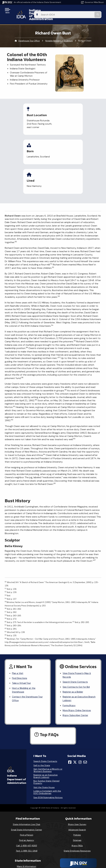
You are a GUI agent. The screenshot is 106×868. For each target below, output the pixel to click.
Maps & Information (27, 834)
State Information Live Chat (27, 792)
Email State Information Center (27, 797)
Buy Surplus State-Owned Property (46, 750)
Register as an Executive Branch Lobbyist (80, 665)
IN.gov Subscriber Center (76, 683)
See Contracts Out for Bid (77, 653)
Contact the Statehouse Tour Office (28, 665)
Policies (77, 803)
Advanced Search (77, 797)
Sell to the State (42, 733)
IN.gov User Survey (77, 792)
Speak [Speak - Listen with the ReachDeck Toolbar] (77, 854)
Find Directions (20, 644)
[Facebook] (70, 730)
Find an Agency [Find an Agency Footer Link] (27, 808)
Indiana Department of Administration (43, 12)
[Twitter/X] (75, 730)
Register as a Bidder (73, 658)
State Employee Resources (77, 819)
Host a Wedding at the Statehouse (24, 656)
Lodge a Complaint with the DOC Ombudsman (47, 760)
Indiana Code (27, 850)
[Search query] (89, 12)
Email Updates (27, 845)
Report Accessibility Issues (77, 846)
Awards (27, 860)
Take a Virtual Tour (22, 649)
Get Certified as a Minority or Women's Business (48, 738)
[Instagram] (80, 730)
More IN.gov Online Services (77, 678)
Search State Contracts (76, 648)
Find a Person (27, 803)
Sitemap (77, 808)
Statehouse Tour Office (29, 35)
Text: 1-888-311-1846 (27, 819)
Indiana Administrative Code (27, 855)
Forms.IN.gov (69, 672)
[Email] (85, 730)
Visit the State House (44, 755)
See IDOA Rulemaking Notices (48, 765)
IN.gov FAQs (77, 813)
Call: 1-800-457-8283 (27, 813)
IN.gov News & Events (27, 839)
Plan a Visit (18, 638)
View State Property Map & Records (77, 640)
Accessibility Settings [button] (77, 840)
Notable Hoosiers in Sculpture (59, 35)
